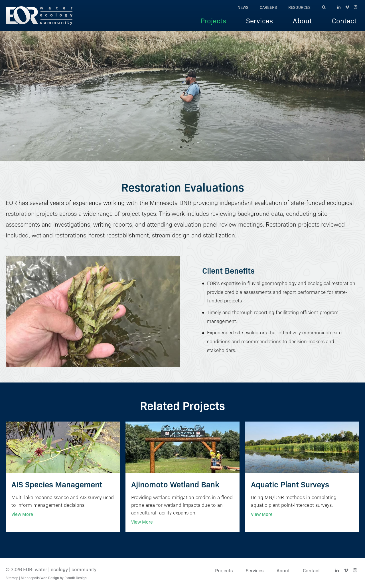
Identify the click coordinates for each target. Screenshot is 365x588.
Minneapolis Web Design (40, 578)
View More (22, 514)
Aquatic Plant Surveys (290, 484)
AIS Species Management (57, 484)
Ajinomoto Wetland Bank (175, 484)
